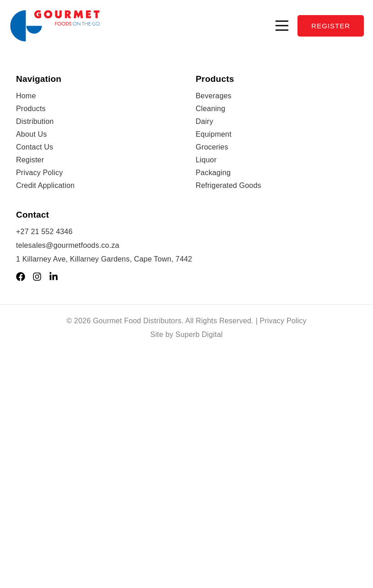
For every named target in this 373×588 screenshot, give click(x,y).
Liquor (206, 160)
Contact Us (35, 147)
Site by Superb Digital (186, 334)
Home (26, 96)
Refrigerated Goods (229, 185)
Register (30, 160)
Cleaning (211, 109)
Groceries (212, 147)
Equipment (214, 134)
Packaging (214, 173)
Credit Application (45, 185)
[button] (282, 26)
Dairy (205, 121)
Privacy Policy (39, 173)
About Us (31, 134)
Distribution (35, 121)
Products (31, 109)
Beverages (214, 96)
